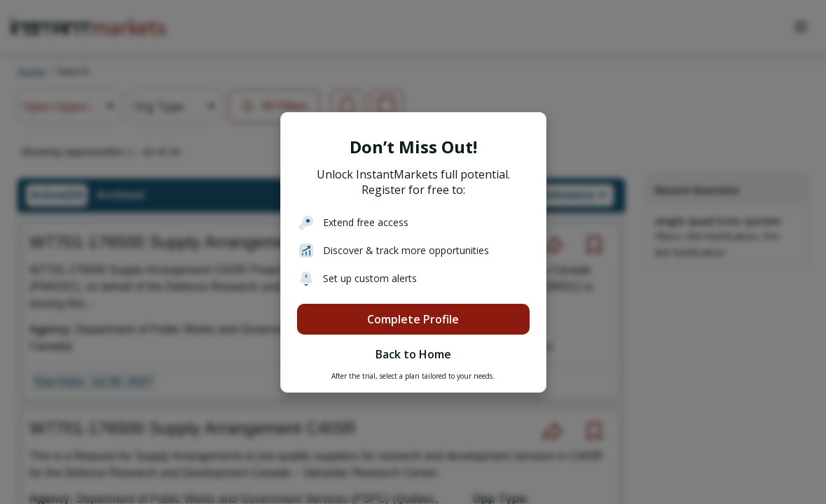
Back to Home (413, 354)
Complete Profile (413, 319)
